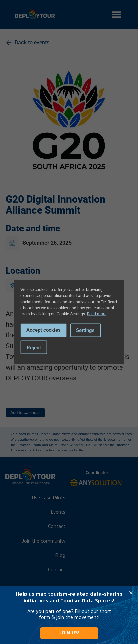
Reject (34, 347)
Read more (97, 314)
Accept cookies (43, 330)
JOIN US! (69, 633)
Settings (85, 330)
